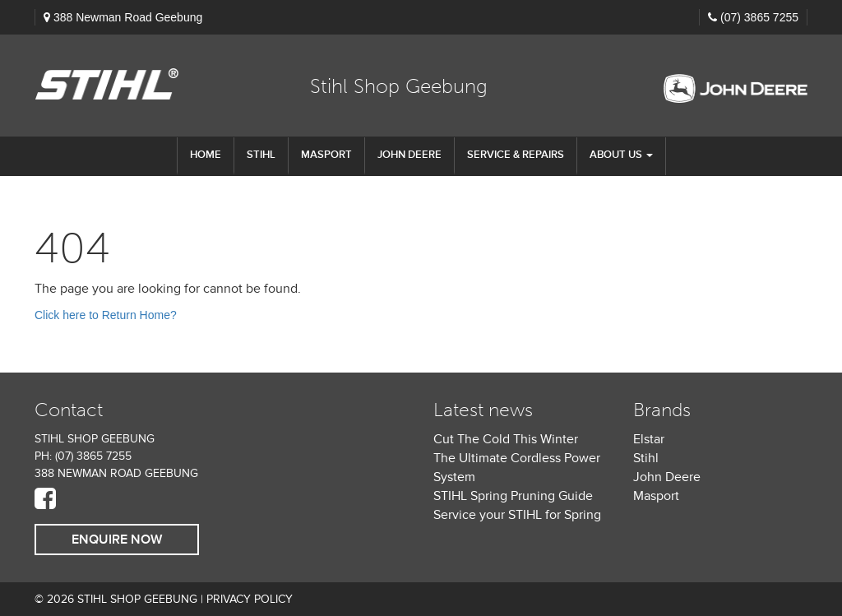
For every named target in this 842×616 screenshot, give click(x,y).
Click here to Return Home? (106, 315)
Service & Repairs (516, 155)
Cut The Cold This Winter (506, 439)
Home (206, 155)
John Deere (409, 155)
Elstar (649, 439)
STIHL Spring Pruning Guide (513, 496)
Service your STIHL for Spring (517, 515)
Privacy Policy (250, 599)
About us (621, 155)
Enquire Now (117, 540)
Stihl (646, 458)
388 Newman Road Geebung (128, 17)
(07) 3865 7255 (759, 17)
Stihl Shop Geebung (399, 86)
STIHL (261, 155)
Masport (326, 155)
